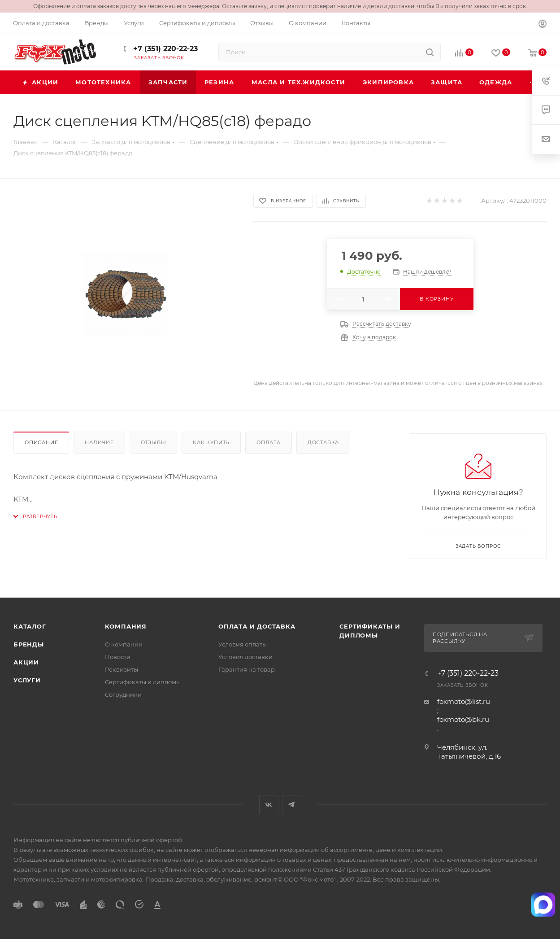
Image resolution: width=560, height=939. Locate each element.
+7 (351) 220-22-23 (164, 49)
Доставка (323, 442)
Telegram (292, 805)
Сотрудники (123, 694)
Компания (126, 626)
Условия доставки (245, 657)
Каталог (30, 626)
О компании (124, 644)
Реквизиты (122, 669)
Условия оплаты (243, 644)
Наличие (99, 442)
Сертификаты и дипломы (143, 682)
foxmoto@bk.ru (463, 719)
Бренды (29, 644)
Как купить (211, 442)
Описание (41, 442)
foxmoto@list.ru (464, 701)
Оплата (269, 442)
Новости (118, 657)
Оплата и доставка (257, 626)
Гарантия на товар (247, 669)
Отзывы (154, 442)
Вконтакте (269, 805)
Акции (26, 662)
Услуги (27, 680)
